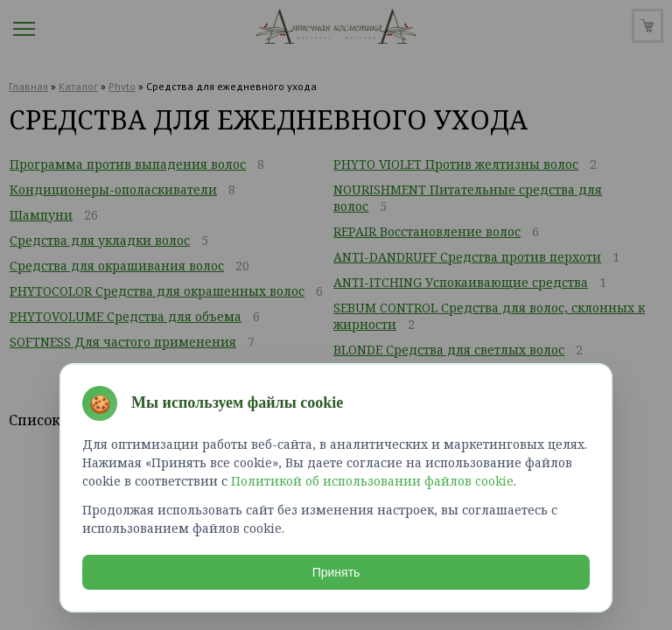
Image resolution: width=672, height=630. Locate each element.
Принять (336, 572)
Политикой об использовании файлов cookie (372, 481)
